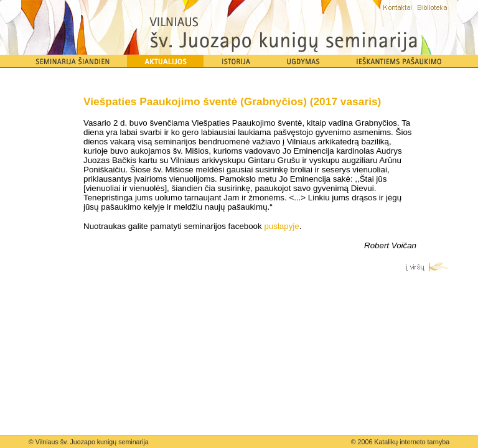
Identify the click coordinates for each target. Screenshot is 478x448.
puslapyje (281, 226)
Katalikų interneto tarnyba (412, 442)
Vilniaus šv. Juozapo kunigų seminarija (92, 442)
